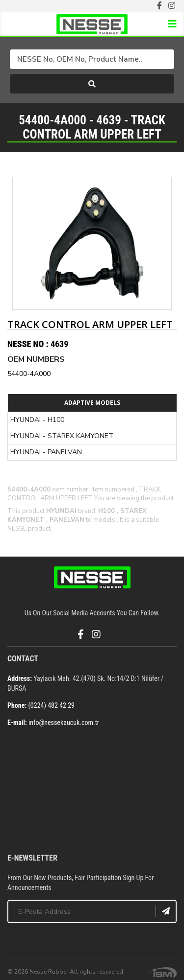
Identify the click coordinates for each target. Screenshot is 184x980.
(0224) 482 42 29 (51, 705)
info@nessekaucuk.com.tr (64, 723)
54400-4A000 (29, 374)
